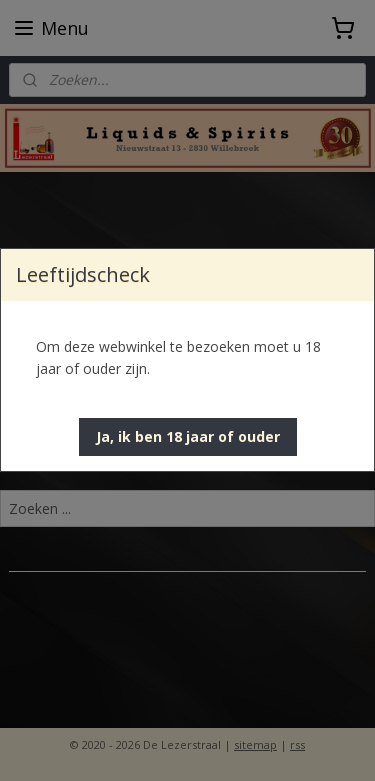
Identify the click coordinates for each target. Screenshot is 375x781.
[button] (188, 437)
